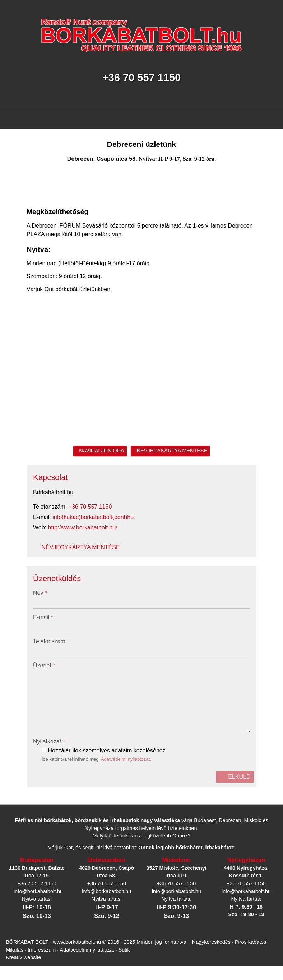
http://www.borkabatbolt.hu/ (48, 353)
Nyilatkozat (18, 571)
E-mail (13, 487)
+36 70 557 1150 (54, 340)
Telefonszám (18, 501)
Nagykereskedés (214, 867)
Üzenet (13, 515)
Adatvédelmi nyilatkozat (99, 590)
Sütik (117, 873)
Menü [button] (24, 156)
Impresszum (37, 873)
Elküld (12, 603)
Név (10, 473)
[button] (40, 174)
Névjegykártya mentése (30, 360)
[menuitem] (31, 168)
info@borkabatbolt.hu (47, 347)
